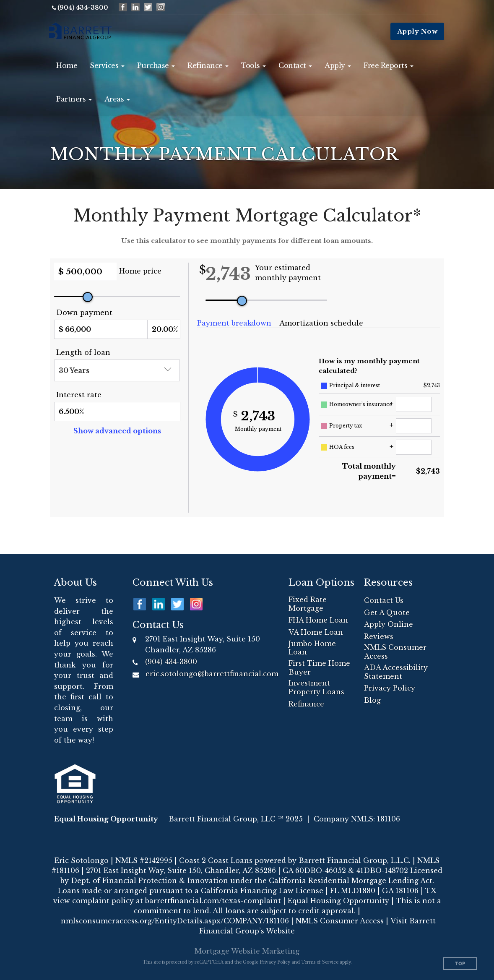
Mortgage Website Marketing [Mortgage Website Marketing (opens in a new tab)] (247, 951)
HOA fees (342, 447)
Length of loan (83, 352)
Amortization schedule (321, 323)
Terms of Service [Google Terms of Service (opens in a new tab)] (320, 962)
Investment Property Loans (316, 687)
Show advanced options (117, 431)
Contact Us (384, 600)
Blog (372, 700)
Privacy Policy (390, 688)
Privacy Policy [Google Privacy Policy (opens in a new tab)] (275, 962)
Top (460, 964)
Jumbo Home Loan (312, 648)
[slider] (88, 297)
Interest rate (79, 395)
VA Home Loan (316, 632)
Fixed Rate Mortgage (308, 604)
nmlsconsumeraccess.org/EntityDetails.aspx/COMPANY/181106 (175, 921)
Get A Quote (387, 612)
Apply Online (389, 624)
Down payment (84, 313)
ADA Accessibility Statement (396, 672)
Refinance (306, 704)
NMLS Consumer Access (395, 652)
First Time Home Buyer (319, 668)
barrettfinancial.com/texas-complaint (213, 901)
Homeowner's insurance (361, 404)
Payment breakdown (234, 323)
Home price (140, 271)
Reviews (379, 636)
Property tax (346, 426)
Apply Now (417, 31)
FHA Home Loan (318, 620)
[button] (107, 65)
